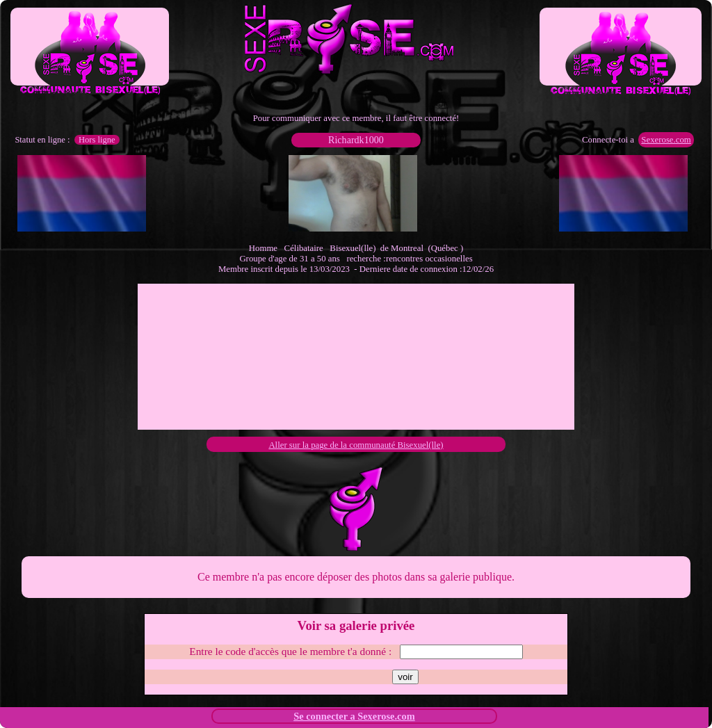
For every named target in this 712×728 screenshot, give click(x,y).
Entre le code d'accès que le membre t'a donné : (290, 651)
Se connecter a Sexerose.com (354, 716)
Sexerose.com (666, 140)
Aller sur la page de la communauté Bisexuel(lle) (356, 445)
